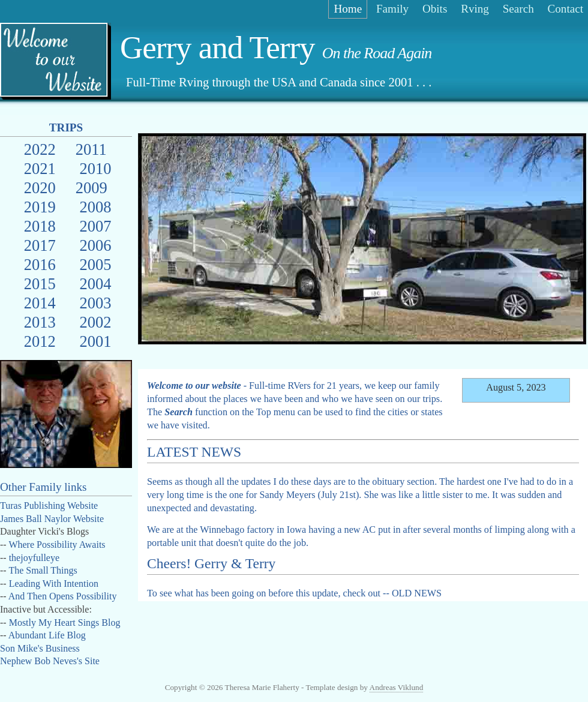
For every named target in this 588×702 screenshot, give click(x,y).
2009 (91, 188)
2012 (40, 341)
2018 (40, 226)
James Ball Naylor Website (52, 519)
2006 (95, 245)
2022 (40, 149)
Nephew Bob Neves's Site (50, 661)
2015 (40, 284)
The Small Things (43, 570)
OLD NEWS (417, 593)
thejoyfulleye (34, 558)
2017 (40, 245)
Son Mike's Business (40, 648)
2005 (95, 265)
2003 (95, 303)
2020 (40, 188)
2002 (95, 322)
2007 (95, 226)
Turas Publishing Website (49, 505)
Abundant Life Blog (47, 635)
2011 (91, 149)
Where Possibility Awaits (57, 544)
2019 (40, 207)
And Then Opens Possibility (63, 596)
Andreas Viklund (397, 687)
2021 (40, 169)
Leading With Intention (54, 583)
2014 (40, 303)
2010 (95, 169)
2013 (40, 322)
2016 (40, 265)
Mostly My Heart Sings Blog (65, 622)
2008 (95, 207)
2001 (95, 341)
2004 (95, 284)
